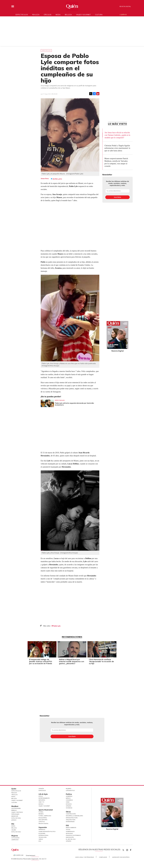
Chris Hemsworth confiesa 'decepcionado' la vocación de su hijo (101, 661)
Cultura (99, 15)
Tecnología (43, 837)
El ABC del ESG (71, 839)
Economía (42, 833)
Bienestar (15, 816)
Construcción (71, 814)
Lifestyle (42, 822)
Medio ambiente (71, 828)
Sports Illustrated (46, 810)
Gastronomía (16, 808)
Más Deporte (43, 820)
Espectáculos (22, 15)
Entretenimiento (44, 798)
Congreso (69, 800)
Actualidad (15, 838)
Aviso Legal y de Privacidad (85, 857)
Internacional (44, 835)
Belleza (68, 15)
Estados (69, 804)
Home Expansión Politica (47, 831)
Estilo (41, 796)
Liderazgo (15, 840)
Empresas (42, 829)
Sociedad (69, 808)
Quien (123, 850)
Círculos (48, 15)
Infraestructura (72, 818)
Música (41, 804)
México (68, 798)
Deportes (42, 800)
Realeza (36, 15)
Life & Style (43, 794)
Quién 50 (124, 15)
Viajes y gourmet (84, 15)
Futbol (41, 812)
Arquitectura (71, 820)
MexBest (15, 806)
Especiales (42, 790)
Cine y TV (41, 802)
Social (68, 829)
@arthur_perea (57, 179)
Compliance (103, 857)
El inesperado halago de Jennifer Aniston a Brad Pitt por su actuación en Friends (41, 661)
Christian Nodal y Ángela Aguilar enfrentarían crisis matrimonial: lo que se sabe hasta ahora (117, 148)
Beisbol (41, 814)
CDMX (68, 802)
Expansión (43, 827)
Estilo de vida (16, 832)
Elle (13, 824)
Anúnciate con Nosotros (121, 857)
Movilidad (69, 833)
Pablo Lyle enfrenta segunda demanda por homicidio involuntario (74, 404)
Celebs (14, 830)
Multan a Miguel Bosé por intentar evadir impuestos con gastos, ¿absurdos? (72, 661)
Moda (58, 15)
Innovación (70, 837)
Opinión (41, 789)
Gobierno (69, 796)
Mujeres (15, 836)
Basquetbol (43, 818)
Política (69, 794)
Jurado (14, 820)
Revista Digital (125, 6)
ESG (40, 841)
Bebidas (14, 810)
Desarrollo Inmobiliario (74, 816)
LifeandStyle (70, 790)
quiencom (129, 850)
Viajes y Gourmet (17, 800)
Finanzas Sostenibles (73, 835)
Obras (41, 839)
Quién (14, 789)
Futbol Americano (45, 816)
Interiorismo (70, 822)
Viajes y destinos (17, 812)
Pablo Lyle (57, 626)
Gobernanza (70, 831)
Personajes (15, 814)
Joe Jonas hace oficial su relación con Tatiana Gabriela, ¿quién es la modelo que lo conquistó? (117, 135)
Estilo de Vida (16, 818)
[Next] (117, 649)
